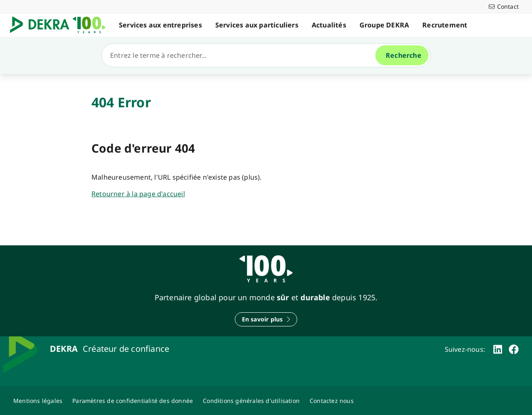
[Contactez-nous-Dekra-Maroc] (332, 401)
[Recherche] (242, 55)
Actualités (329, 25)
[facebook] (514, 349)
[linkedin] (498, 349)
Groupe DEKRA (384, 25)
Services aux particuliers (257, 25)
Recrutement (445, 25)
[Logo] (61, 25)
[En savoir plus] (266, 319)
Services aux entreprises (160, 25)
